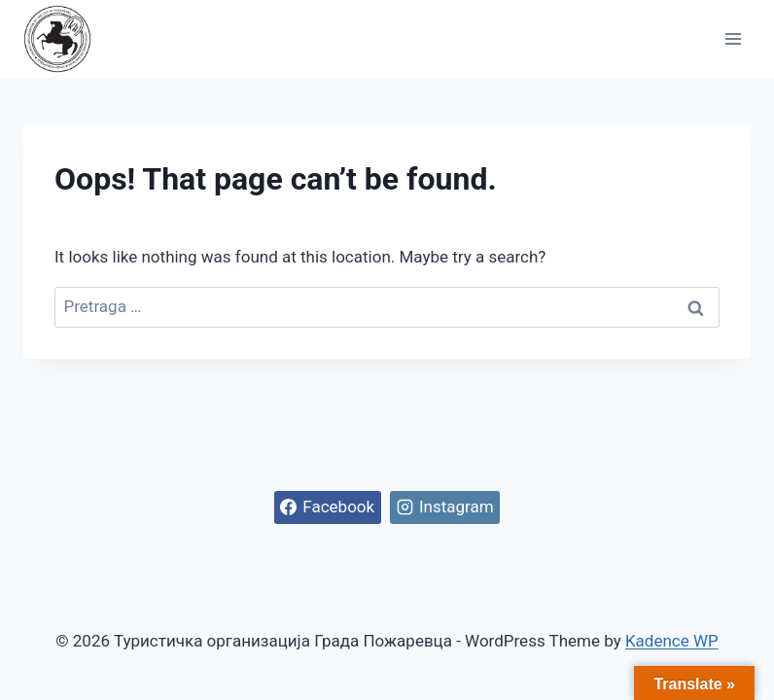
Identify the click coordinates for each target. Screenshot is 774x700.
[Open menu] (733, 38)
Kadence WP (672, 641)
